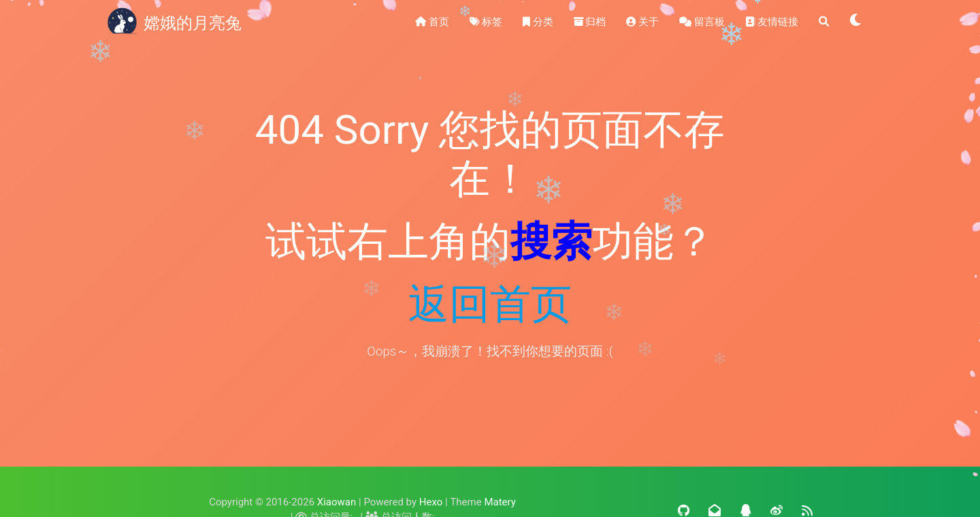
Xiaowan (337, 502)
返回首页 (490, 304)
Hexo (431, 502)
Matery (500, 502)
